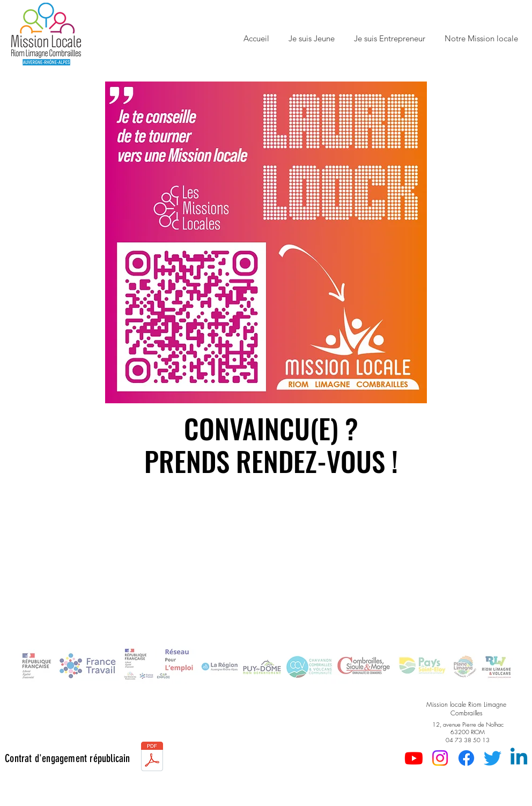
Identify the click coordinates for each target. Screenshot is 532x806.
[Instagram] (440, 758)
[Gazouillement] (493, 758)
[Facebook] (466, 758)
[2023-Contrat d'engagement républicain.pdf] (152, 758)
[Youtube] (414, 758)
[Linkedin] (519, 758)
